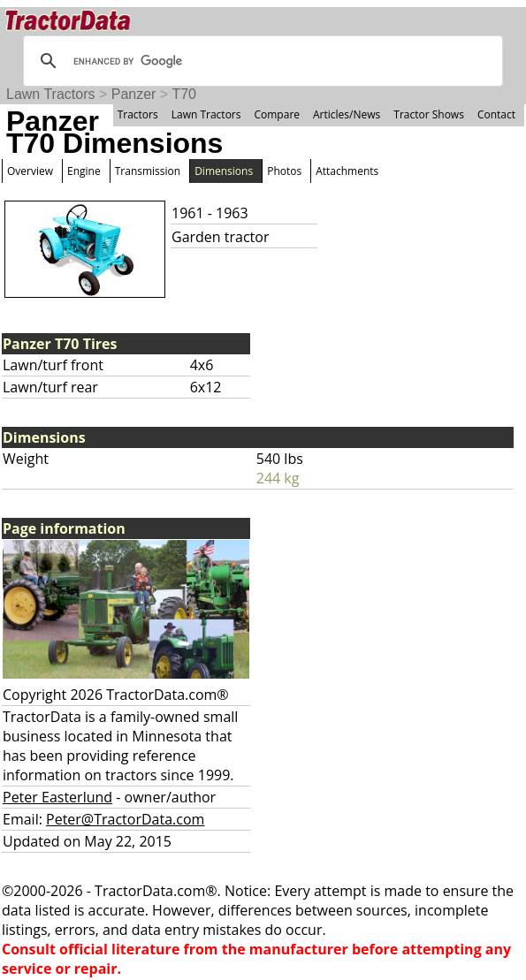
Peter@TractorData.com (125, 819)
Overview (30, 171)
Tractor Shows (429, 114)
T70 (184, 94)
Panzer (134, 94)
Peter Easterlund (57, 797)
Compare (277, 114)
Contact (496, 114)
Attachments (347, 171)
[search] (260, 61)
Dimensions (224, 171)
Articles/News (347, 114)
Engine (84, 171)
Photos (284, 171)
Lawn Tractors (50, 94)
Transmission (148, 171)
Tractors (138, 114)
